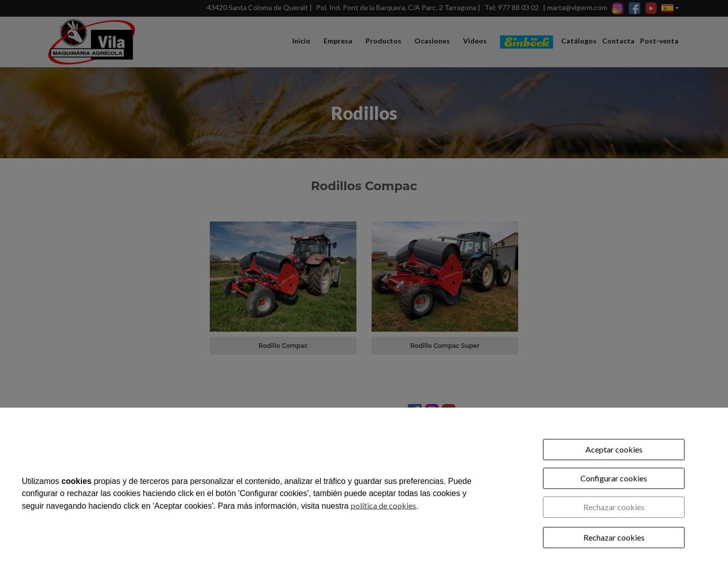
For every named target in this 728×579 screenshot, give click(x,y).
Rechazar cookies (614, 507)
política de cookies (383, 505)
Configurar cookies (614, 478)
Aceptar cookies (614, 449)
